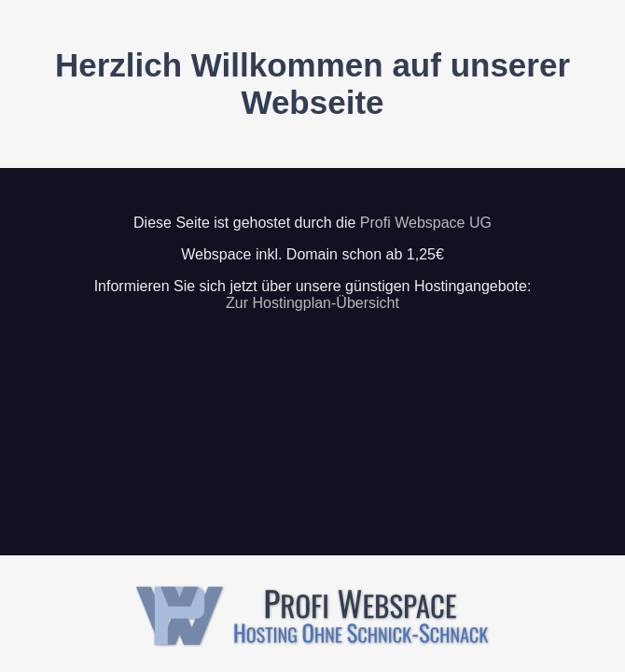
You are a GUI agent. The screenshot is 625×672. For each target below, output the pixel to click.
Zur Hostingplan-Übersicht (312, 303)
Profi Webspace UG (426, 223)
